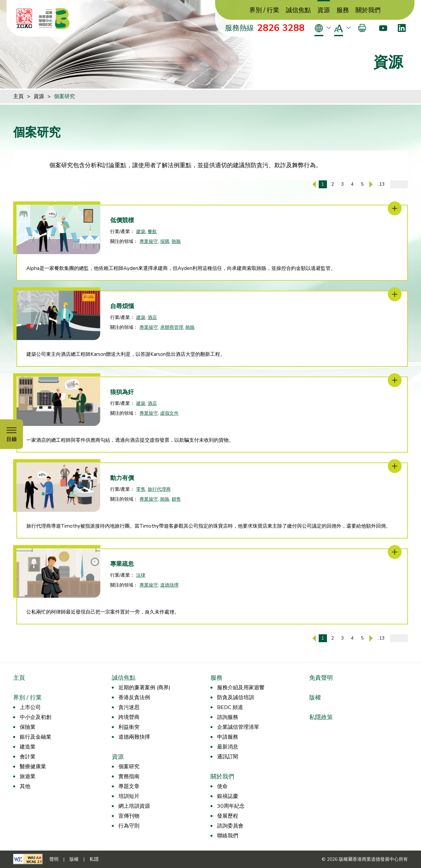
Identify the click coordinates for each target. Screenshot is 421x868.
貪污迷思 (129, 707)
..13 (381, 184)
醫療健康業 (33, 767)
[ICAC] (24, 18)
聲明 (54, 859)
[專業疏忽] (395, 552)
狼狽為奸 (122, 392)
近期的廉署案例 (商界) (144, 688)
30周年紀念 (231, 806)
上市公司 (30, 707)
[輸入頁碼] (399, 184)
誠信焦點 (298, 10)
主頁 (18, 96)
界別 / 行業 (264, 10)
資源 (324, 10)
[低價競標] (395, 208)
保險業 (28, 727)
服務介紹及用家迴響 (241, 688)
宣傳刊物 (129, 816)
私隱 (94, 859)
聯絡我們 (228, 836)
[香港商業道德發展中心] (54, 18)
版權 (315, 697)
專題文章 (129, 786)
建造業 (28, 747)
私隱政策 (321, 717)
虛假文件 (169, 413)
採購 (165, 241)
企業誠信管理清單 (238, 727)
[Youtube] (383, 28)
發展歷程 (228, 816)
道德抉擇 (169, 585)
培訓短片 (129, 796)
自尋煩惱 (122, 306)
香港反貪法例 (134, 697)
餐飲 (152, 232)
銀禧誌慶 (228, 796)
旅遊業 (28, 776)
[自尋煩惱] (395, 294)
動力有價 (122, 478)
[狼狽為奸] (395, 380)
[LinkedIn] (402, 28)
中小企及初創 (36, 717)
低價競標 (122, 220)
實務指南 (129, 776)
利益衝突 (129, 727)
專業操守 (149, 241)
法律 (141, 575)
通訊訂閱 (228, 757)
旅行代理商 (159, 489)
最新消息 (228, 747)
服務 (343, 10)
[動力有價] (395, 466)
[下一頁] (371, 184)
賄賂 (176, 241)
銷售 (176, 499)
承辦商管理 (172, 327)
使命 (222, 786)
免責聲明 (321, 678)
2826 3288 (281, 28)
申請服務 (228, 737)
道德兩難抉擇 (134, 737)
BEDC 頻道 (230, 707)
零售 (141, 489)
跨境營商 (129, 717)
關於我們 (368, 10)
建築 (141, 232)
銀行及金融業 (36, 737)
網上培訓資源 (134, 806)
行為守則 (129, 826)
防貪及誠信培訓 (235, 697)
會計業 (28, 757)
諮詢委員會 (230, 826)
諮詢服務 (228, 717)
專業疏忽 (122, 564)
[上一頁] (314, 184)
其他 (25, 786)
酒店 (152, 317)
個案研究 (64, 96)
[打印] (362, 28)
